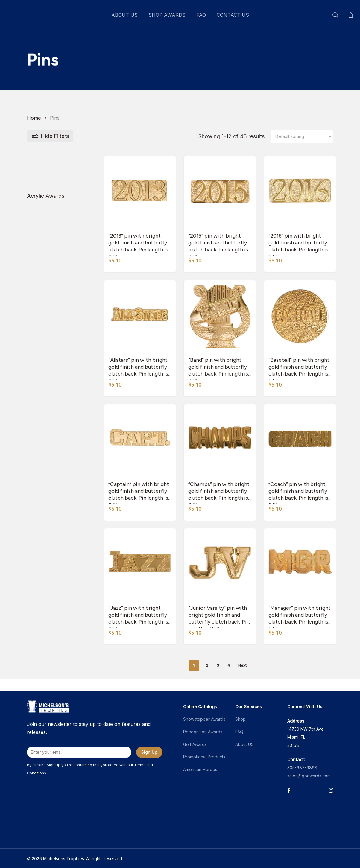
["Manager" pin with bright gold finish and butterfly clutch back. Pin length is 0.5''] (300, 565)
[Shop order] (302, 136)
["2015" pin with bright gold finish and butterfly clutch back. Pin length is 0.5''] (220, 192)
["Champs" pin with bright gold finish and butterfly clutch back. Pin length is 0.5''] (220, 440)
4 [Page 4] (229, 665)
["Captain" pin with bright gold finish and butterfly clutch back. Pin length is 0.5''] (140, 440)
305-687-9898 (302, 768)
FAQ (239, 732)
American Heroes (200, 769)
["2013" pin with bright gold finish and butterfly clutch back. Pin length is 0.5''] (140, 192)
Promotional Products (204, 757)
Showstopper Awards (204, 719)
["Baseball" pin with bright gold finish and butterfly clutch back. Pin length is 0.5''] (300, 316)
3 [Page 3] (218, 665)
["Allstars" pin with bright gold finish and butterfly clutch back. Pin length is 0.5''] (140, 316)
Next (242, 665)
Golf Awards (195, 744)
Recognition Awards (203, 732)
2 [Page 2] (207, 665)
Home (34, 118)
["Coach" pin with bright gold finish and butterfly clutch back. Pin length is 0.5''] (300, 440)
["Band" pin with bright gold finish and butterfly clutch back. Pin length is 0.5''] (220, 316)
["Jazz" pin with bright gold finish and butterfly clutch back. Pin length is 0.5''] (140, 565)
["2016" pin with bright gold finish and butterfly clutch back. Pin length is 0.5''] (300, 192)
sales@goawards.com (309, 776)
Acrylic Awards (46, 196)
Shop (240, 719)
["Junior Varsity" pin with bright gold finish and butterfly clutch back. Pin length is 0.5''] (220, 565)
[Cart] (351, 15)
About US (244, 744)
